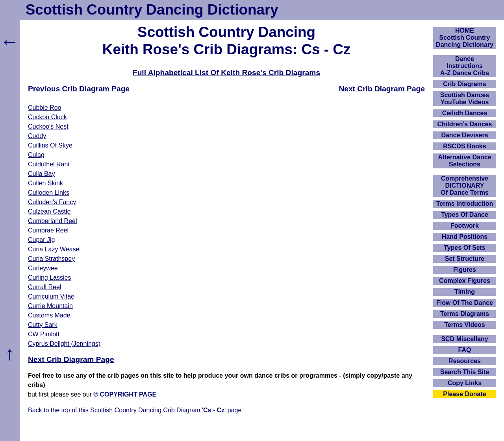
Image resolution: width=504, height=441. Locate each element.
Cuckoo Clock (47, 117)
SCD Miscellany (464, 339)
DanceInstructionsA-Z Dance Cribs (465, 66)
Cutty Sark (43, 325)
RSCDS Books (464, 146)
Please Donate (464, 394)
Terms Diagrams (465, 314)
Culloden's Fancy (52, 202)
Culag (36, 155)
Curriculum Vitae (51, 296)
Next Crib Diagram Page (382, 89)
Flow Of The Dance (465, 303)
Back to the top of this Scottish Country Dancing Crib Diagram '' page (135, 410)
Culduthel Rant (49, 164)
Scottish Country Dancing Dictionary (152, 10)
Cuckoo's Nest (48, 126)
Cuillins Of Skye (50, 145)
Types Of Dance (465, 215)
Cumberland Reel (53, 221)
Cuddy (37, 136)
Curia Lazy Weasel (54, 249)
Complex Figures (465, 281)
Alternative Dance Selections (464, 161)
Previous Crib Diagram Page (79, 89)
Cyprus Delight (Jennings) (64, 344)
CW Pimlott (44, 334)
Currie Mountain (50, 306)
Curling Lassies (49, 278)
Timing (465, 292)
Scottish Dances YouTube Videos (465, 99)
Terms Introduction (465, 204)
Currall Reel (44, 287)
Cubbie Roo (45, 108)
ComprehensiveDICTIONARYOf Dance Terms (465, 185)
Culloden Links (49, 193)
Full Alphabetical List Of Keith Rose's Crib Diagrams (226, 73)
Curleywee (43, 268)
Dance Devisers (464, 135)
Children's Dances (465, 124)
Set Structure (465, 259)
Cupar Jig (41, 240)
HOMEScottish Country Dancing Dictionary (465, 38)
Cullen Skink (45, 183)
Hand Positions (465, 237)
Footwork (465, 226)
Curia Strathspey (51, 259)
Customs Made (49, 315)
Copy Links (465, 383)
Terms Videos (464, 325)
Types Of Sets (465, 248)
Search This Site (465, 372)
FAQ (465, 350)
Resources (465, 361)
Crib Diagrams (464, 84)
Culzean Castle (49, 211)
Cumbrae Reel (48, 230)
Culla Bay (41, 174)
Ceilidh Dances (465, 113)
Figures (465, 270)
